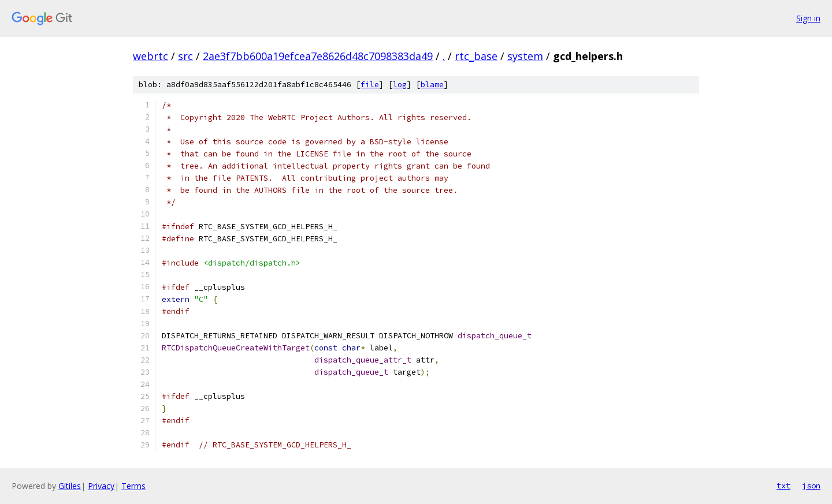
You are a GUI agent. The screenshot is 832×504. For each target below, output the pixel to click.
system (525, 56)
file (370, 85)
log (400, 85)
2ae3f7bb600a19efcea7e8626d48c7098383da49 (318, 56)
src (185, 56)
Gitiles (70, 486)
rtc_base (476, 56)
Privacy (101, 486)
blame (432, 85)
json (811, 486)
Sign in (808, 18)
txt (783, 486)
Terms (133, 486)
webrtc (151, 56)
